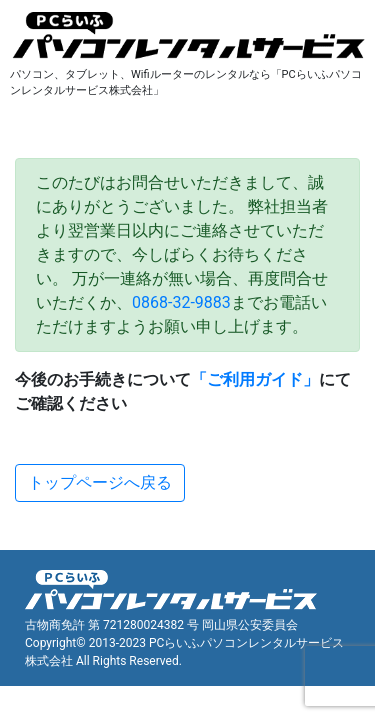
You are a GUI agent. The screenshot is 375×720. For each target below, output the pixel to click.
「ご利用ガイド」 (255, 379)
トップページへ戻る (100, 482)
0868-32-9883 (181, 302)
